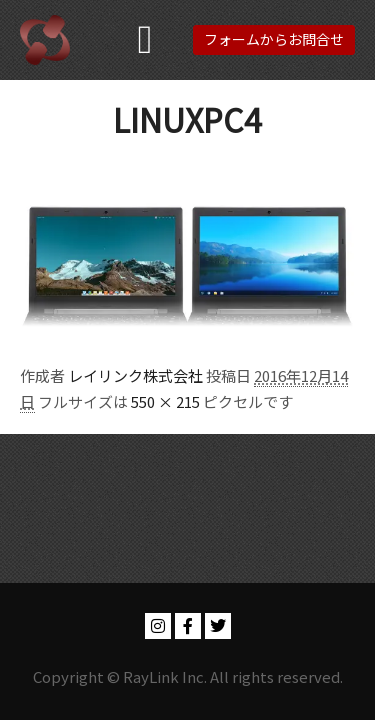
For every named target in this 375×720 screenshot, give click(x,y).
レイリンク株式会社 (135, 375)
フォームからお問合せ (274, 39)
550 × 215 (165, 401)
